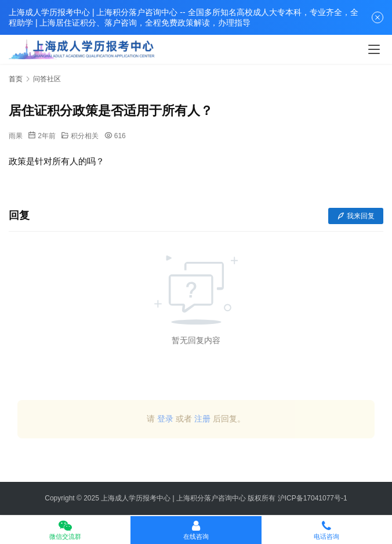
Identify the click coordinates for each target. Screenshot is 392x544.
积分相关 (85, 136)
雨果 (16, 136)
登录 (165, 419)
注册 (202, 419)
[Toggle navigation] (374, 49)
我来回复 (356, 216)
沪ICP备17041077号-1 (313, 498)
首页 (16, 79)
